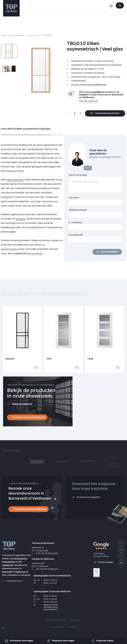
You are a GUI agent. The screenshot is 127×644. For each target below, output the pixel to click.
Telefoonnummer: (78, 211)
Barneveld (7, 575)
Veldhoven (20, 575)
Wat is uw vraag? (78, 176)
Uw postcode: (76, 236)
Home (4, 35)
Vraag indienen (109, 253)
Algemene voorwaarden (57, 623)
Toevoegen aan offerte (106, 114)
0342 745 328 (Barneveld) (45, 556)
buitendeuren (9, 565)
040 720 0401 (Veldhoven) (45, 571)
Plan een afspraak (89, 101)
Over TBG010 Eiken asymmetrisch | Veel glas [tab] (26, 130)
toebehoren (8, 568)
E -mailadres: (76, 224)
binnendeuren (21, 561)
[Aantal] (76, 113)
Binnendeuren (18, 35)
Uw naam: (74, 199)
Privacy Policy (75, 623)
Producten (35, 35)
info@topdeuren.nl (12, 584)
